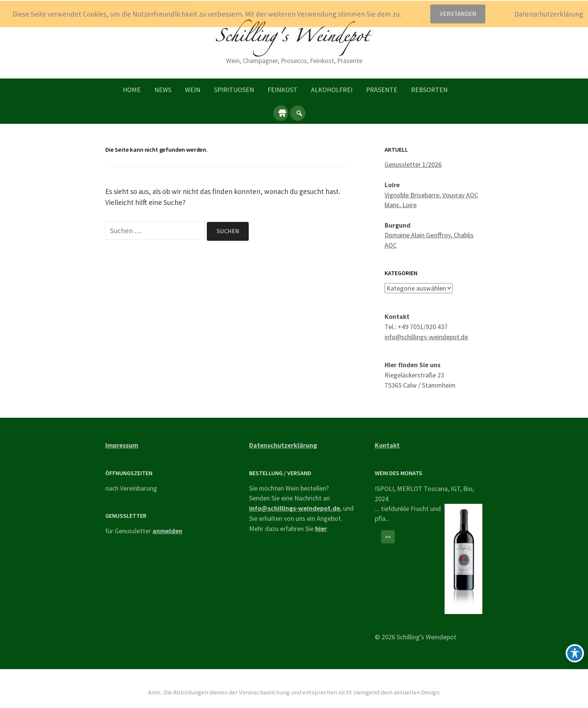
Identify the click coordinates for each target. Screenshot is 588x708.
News (163, 90)
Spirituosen (234, 90)
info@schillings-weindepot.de (426, 336)
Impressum (122, 445)
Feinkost (282, 90)
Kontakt (387, 445)
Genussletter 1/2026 (413, 164)
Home (132, 90)
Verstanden (458, 14)
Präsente (382, 90)
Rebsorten (429, 90)
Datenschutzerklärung (283, 445)
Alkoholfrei (332, 90)
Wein (193, 90)
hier (321, 528)
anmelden (167, 530)
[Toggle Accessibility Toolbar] (575, 653)
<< (388, 536)
